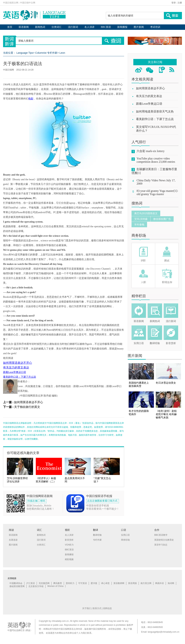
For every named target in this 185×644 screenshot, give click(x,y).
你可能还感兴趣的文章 (23, 453)
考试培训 (155, 27)
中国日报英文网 (11, 3)
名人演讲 (89, 27)
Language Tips (25, 53)
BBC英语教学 (161, 535)
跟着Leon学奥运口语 (15, 372)
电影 (31, 99)
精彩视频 (69, 559)
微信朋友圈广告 (162, 219)
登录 (174, 3)
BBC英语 (106, 27)
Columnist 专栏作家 (46, 53)
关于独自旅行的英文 (27, 407)
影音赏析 (171, 343)
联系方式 (97, 608)
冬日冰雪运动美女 (166, 383)
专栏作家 (97, 540)
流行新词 (73, 27)
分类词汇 (57, 27)
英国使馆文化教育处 (164, 540)
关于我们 (87, 608)
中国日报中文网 (28, 3)
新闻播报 (122, 27)
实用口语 (139, 343)
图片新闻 (139, 27)
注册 (180, 3)
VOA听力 (69, 545)
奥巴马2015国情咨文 (146, 213)
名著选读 (13, 540)
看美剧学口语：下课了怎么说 (20, 377)
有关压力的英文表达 (16, 367)
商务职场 (139, 235)
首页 (10, 27)
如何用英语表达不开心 (18, 363)
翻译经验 (155, 343)
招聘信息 (107, 608)
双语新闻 (24, 27)
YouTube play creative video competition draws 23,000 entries (156, 160)
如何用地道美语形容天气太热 (155, 111)
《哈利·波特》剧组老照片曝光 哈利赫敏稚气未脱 (166, 414)
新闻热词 (40, 27)
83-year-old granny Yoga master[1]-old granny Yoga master (157, 192)
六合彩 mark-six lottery (151, 151)
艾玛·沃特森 (141, 219)
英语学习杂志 (161, 545)
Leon (62, 53)
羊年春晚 (139, 225)
